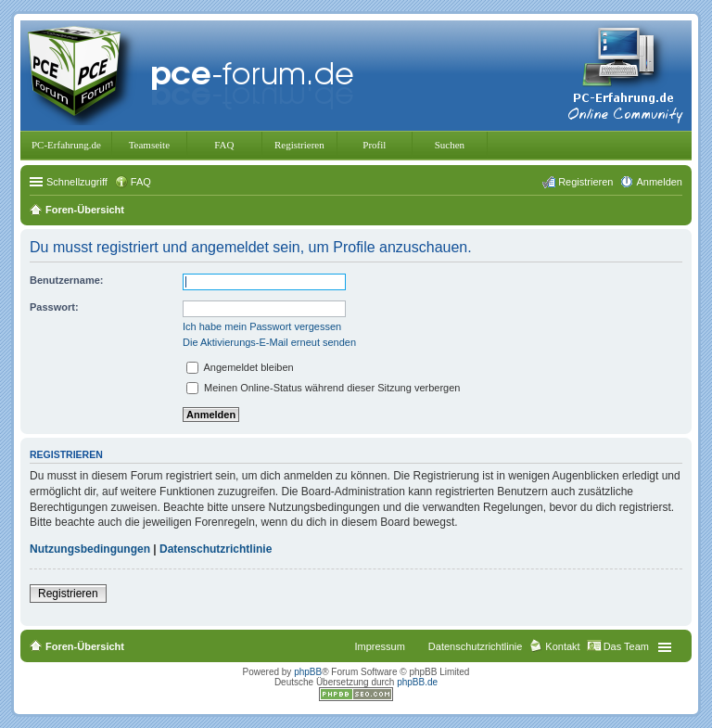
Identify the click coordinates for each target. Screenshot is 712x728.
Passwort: (54, 307)
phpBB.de (417, 682)
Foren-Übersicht (85, 646)
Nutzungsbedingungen (90, 549)
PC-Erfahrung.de (66, 145)
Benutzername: (66, 280)
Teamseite (149, 145)
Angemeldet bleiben (240, 367)
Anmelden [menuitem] (659, 182)
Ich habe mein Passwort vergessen (262, 326)
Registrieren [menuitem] (585, 182)
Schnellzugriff (77, 182)
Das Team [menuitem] (626, 646)
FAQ (224, 145)
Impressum (379, 646)
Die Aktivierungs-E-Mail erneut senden (269, 342)
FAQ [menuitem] (141, 182)
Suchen (450, 145)
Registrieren (299, 145)
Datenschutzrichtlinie (216, 549)
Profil (374, 145)
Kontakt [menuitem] (562, 646)
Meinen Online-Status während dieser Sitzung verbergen (323, 388)
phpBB (308, 672)
